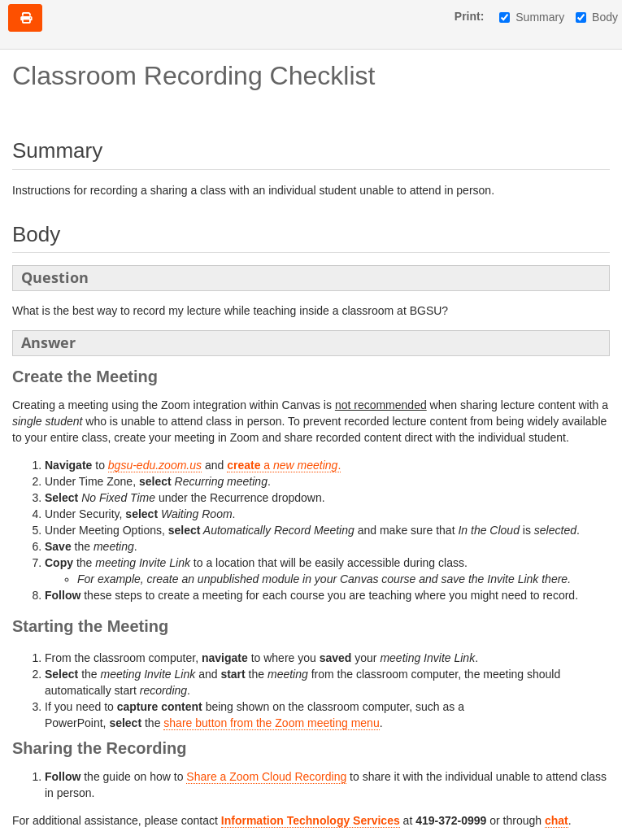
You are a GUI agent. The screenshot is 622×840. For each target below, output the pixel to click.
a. (284, 465)
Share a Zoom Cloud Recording (266, 777)
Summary (532, 17)
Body (597, 17)
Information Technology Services (311, 820)
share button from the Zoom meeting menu (271, 723)
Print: (470, 16)
